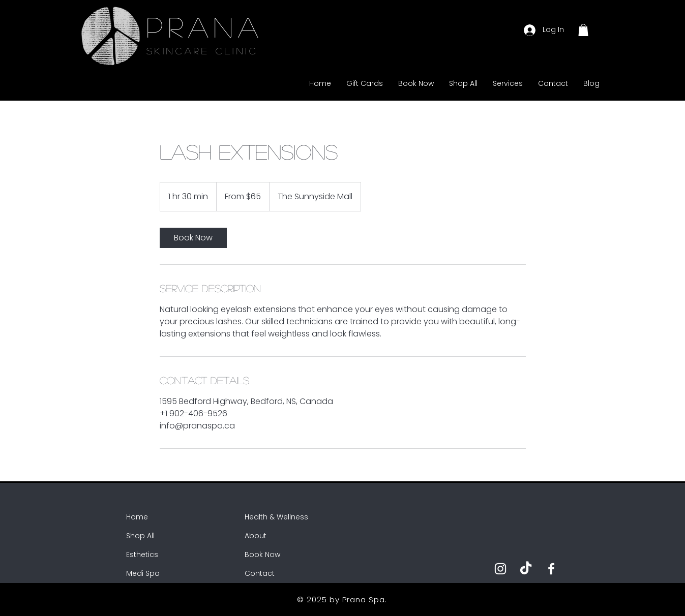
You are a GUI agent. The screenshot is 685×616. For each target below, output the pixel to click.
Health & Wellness (276, 517)
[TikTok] (526, 569)
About (256, 536)
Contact (260, 573)
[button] (583, 30)
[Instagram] (500, 569)
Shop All (140, 536)
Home (137, 517)
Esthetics (142, 555)
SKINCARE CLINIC (202, 51)
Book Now (262, 555)
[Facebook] (551, 569)
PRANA (205, 26)
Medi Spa (143, 573)
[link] (193, 238)
